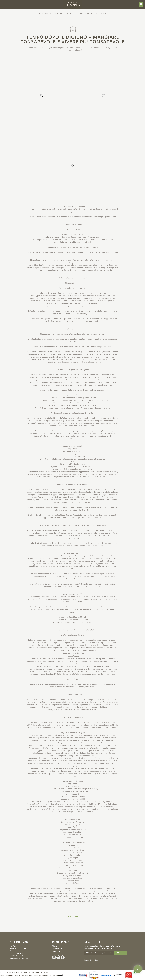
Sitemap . (28, 975)
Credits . (3, 975)
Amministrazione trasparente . (41, 975)
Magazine (56, 951)
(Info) (110, 953)
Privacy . (22, 975)
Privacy (108, 953)
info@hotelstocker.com (19, 958)
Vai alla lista (72, 917)
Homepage (40, 13)
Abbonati (121, 953)
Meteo (55, 946)
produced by (57, 975)
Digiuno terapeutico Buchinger (54, 13)
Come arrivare (58, 949)
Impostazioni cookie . (12, 975)
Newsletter (92, 942)
